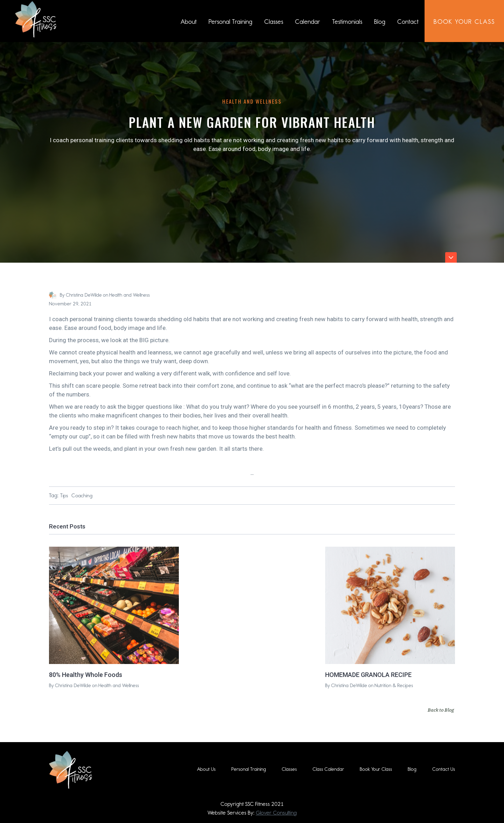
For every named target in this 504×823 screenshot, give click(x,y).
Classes (274, 22)
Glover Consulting (276, 813)
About (189, 22)
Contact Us (444, 769)
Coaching (82, 496)
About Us (206, 769)
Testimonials (347, 22)
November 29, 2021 (70, 304)
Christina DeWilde (84, 295)
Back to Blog (441, 710)
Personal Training (230, 22)
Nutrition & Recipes (394, 686)
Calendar (308, 22)
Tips (64, 496)
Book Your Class (376, 769)
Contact (408, 22)
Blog (380, 22)
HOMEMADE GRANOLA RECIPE (368, 675)
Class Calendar (328, 769)
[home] (36, 19)
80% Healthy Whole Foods (86, 675)
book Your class (464, 22)
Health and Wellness (252, 101)
